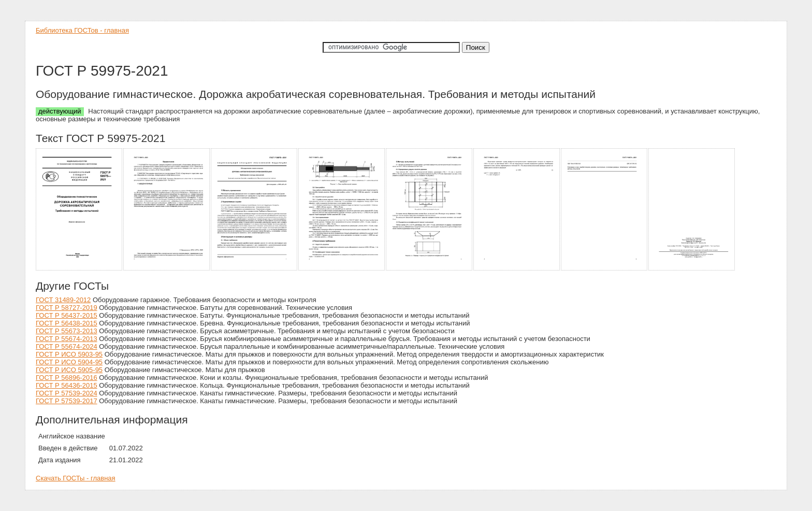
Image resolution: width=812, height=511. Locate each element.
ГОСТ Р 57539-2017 (67, 401)
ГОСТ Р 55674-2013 (67, 339)
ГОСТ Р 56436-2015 (67, 385)
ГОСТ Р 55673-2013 (67, 331)
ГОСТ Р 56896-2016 (67, 378)
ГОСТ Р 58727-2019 (67, 308)
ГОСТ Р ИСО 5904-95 (69, 362)
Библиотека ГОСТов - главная (82, 30)
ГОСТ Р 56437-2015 (67, 315)
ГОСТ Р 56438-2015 (67, 323)
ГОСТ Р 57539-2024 (67, 393)
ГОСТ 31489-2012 (63, 300)
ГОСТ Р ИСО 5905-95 (69, 370)
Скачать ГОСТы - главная (76, 478)
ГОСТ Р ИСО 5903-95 (69, 354)
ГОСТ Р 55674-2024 (67, 346)
